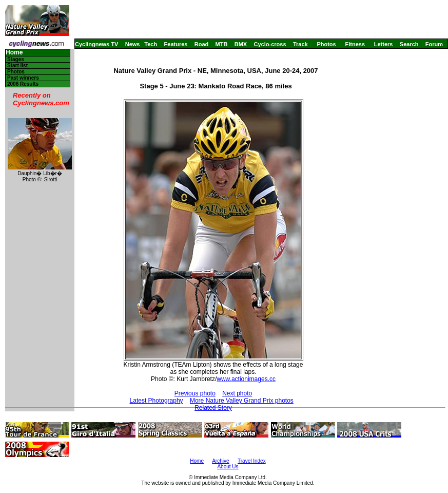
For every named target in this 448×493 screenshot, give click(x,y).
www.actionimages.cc (246, 379)
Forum (434, 44)
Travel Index (252, 461)
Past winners (23, 78)
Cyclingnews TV (96, 44)
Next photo (237, 393)
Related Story (213, 408)
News (133, 44)
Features (176, 44)
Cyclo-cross (270, 44)
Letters (384, 44)
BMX (241, 44)
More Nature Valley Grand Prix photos (242, 401)
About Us (228, 467)
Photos (326, 44)
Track (300, 44)
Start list (17, 65)
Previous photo (195, 393)
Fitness (355, 44)
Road (202, 44)
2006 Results (23, 84)
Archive (220, 461)
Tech (151, 44)
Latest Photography (157, 401)
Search (409, 44)
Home (14, 53)
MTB (222, 44)
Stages (16, 59)
